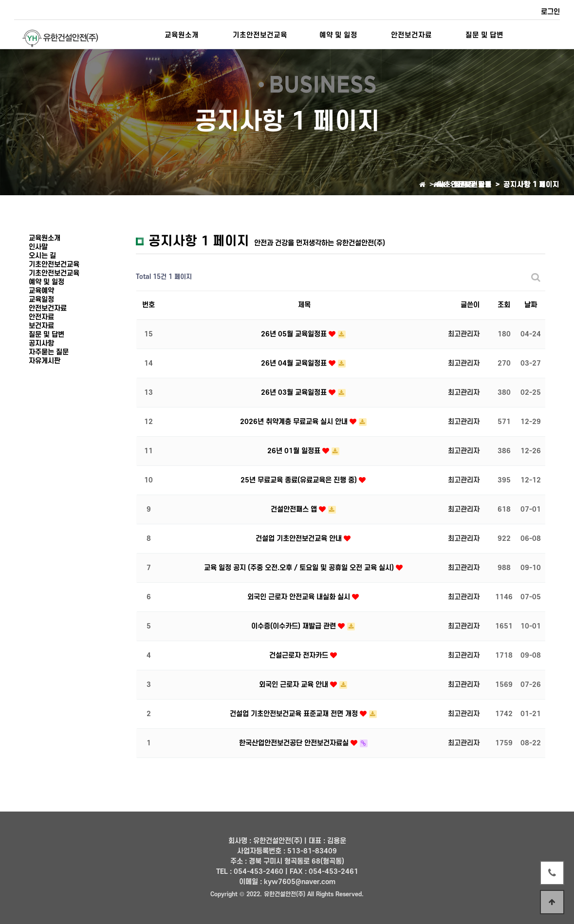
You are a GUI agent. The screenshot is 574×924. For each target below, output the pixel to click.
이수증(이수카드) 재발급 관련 (295, 626)
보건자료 (41, 326)
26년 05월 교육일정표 (295, 334)
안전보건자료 (411, 35)
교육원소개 (182, 35)
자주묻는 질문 (49, 352)
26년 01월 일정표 (295, 451)
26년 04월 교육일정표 (295, 363)
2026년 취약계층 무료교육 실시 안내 (295, 422)
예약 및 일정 (338, 35)
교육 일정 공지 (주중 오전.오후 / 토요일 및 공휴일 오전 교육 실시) (300, 568)
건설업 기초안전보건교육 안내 (300, 539)
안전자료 (41, 317)
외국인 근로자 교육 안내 (295, 685)
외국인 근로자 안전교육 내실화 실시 (300, 597)
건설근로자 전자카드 (300, 656)
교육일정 (41, 300)
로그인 (550, 12)
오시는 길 (42, 256)
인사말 (38, 247)
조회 (504, 305)
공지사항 (41, 343)
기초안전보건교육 (260, 35)
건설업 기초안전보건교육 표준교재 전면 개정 (295, 714)
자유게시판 (45, 361)
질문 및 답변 (484, 35)
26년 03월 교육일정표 (295, 393)
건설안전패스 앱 (295, 509)
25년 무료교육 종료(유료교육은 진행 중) (300, 480)
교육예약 (41, 291)
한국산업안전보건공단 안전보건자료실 (295, 743)
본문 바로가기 (0, 0)
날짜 (531, 305)
